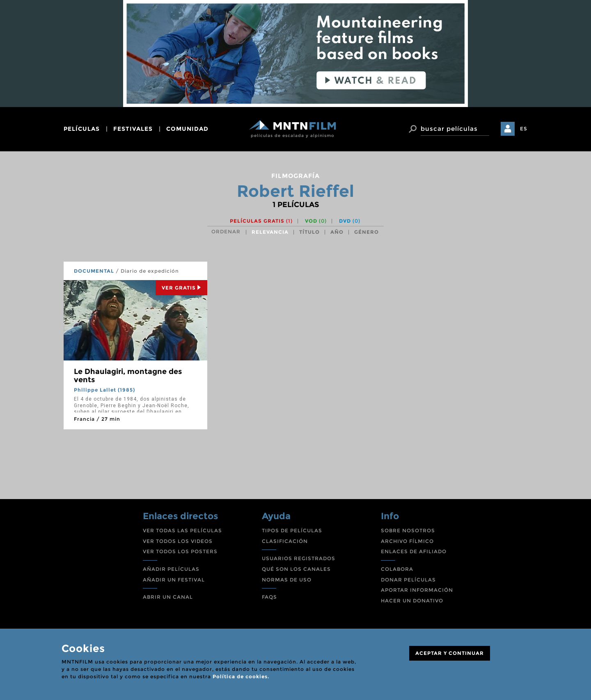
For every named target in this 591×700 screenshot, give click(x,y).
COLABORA (397, 569)
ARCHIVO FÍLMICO (407, 541)
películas (82, 129)
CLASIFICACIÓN (285, 541)
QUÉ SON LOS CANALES (296, 569)
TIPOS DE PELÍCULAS (292, 530)
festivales (133, 129)
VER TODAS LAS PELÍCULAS (182, 530)
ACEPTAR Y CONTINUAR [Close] (450, 653)
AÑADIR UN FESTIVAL (174, 580)
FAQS (269, 597)
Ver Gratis (181, 288)
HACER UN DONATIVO (412, 601)
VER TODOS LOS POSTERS (180, 551)
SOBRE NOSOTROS (408, 530)
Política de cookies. (241, 676)
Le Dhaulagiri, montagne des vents (128, 376)
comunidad (187, 129)
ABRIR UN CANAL (168, 597)
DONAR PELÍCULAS (408, 580)
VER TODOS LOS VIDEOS (178, 541)
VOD (316, 221)
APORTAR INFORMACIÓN (417, 590)
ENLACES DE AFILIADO (414, 551)
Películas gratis (261, 221)
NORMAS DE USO (287, 580)
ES (524, 129)
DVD (350, 221)
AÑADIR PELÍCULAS (171, 569)
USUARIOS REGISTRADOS (299, 558)
